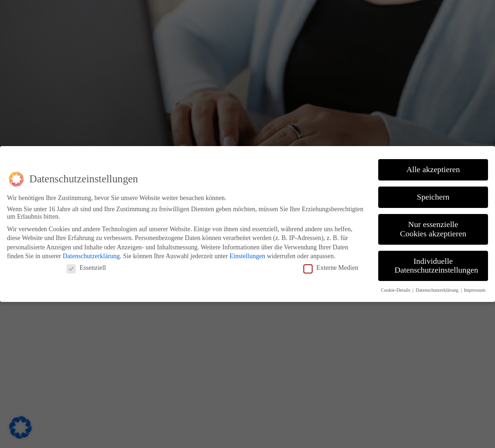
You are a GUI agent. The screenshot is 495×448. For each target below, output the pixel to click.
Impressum (475, 290)
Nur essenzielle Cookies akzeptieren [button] (433, 229)
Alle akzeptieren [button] (433, 169)
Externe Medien (331, 268)
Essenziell (86, 268)
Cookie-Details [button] (396, 290)
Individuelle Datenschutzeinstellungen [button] (436, 266)
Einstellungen (247, 256)
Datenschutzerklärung (91, 256)
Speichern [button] (433, 197)
